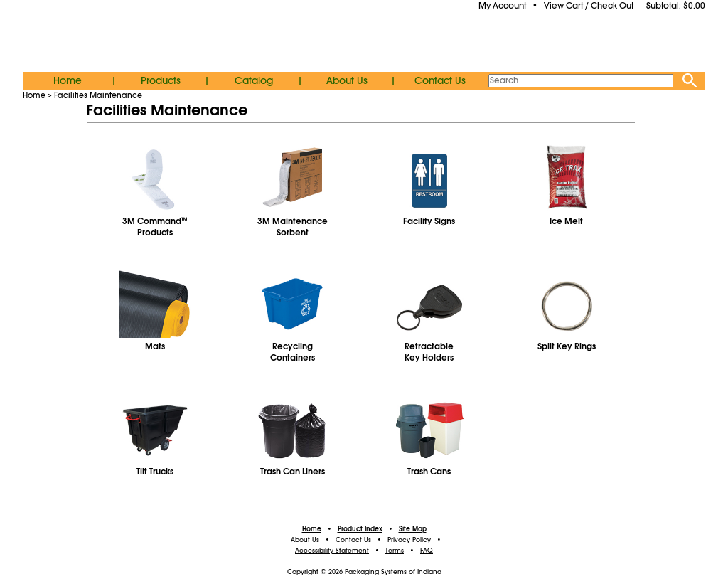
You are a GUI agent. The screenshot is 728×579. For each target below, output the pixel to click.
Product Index (360, 529)
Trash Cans (429, 472)
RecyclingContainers (293, 352)
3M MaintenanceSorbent (293, 227)
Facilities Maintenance (98, 95)
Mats (155, 346)
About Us (347, 80)
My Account (502, 6)
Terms (395, 551)
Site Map (413, 529)
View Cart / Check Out (589, 6)
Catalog (254, 80)
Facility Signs (429, 221)
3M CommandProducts (155, 227)
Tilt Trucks (155, 472)
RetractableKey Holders (429, 352)
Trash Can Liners (293, 472)
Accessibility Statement (332, 551)
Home (68, 80)
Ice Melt (566, 221)
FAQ (427, 551)
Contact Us (440, 80)
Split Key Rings (567, 346)
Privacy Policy (409, 540)
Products (161, 80)
